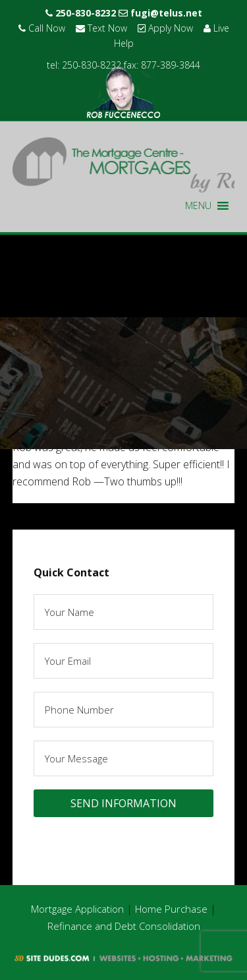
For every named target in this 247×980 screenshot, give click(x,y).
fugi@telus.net (160, 13)
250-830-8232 (81, 13)
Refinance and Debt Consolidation (124, 926)
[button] (198, 206)
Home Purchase (171, 909)
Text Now (101, 28)
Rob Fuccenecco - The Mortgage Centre (124, 165)
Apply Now (165, 28)
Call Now (42, 28)
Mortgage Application (77, 909)
